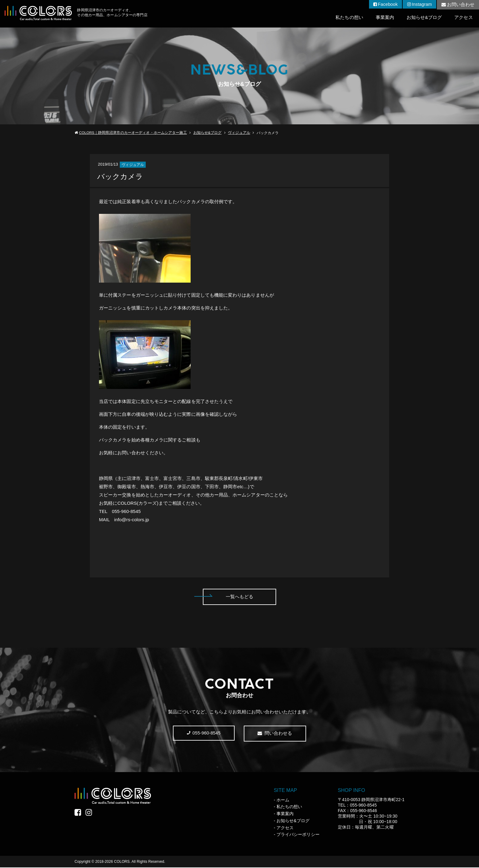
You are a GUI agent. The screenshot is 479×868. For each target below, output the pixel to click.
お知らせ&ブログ (424, 18)
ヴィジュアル (239, 133)
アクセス (463, 18)
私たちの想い (348, 18)
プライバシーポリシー (298, 835)
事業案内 (384, 18)
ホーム (283, 800)
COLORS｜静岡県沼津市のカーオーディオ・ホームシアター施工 (133, 133)
